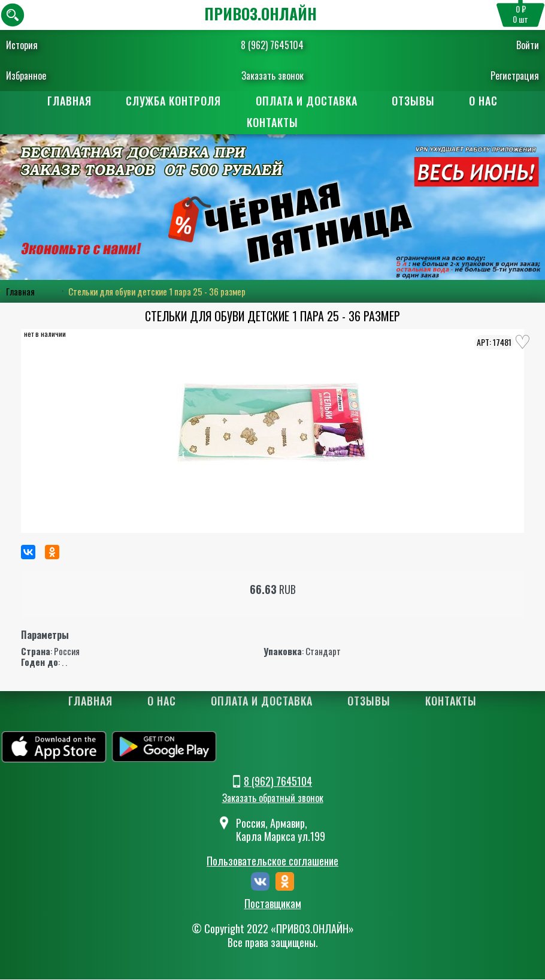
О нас (485, 101)
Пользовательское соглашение (272, 861)
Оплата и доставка (307, 101)
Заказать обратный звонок (273, 798)
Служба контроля (173, 101)
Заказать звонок (272, 76)
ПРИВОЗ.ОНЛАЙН (261, 13)
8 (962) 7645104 (272, 45)
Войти (528, 45)
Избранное (26, 76)
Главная (69, 101)
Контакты (272, 122)
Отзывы (414, 101)
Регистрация (515, 76)
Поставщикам (273, 904)
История (22, 45)
